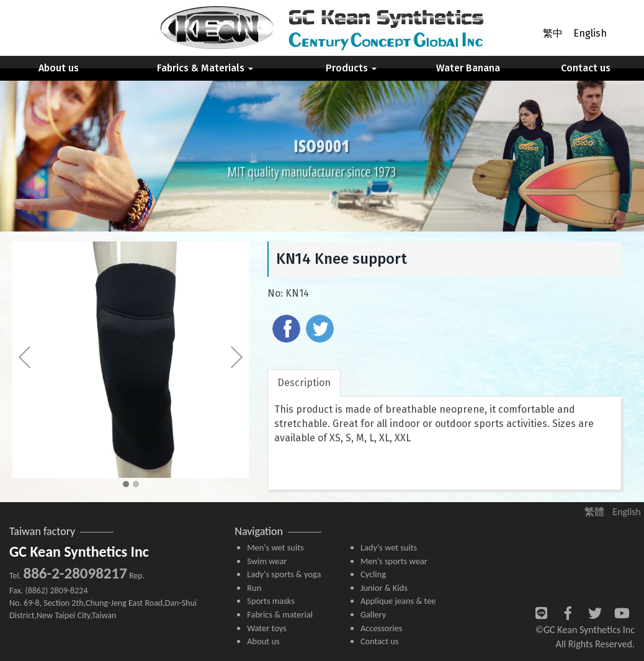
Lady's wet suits (389, 547)
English (590, 33)
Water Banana (468, 68)
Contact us (586, 68)
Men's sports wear (394, 561)
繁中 (553, 33)
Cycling (373, 574)
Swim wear (267, 561)
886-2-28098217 (75, 573)
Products (351, 68)
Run (254, 588)
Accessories (382, 628)
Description (304, 383)
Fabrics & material (280, 614)
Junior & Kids (384, 588)
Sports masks (271, 601)
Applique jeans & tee (398, 601)
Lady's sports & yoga (284, 574)
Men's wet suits (275, 547)
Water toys (266, 628)
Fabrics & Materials (205, 68)
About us (59, 68)
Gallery (373, 614)
